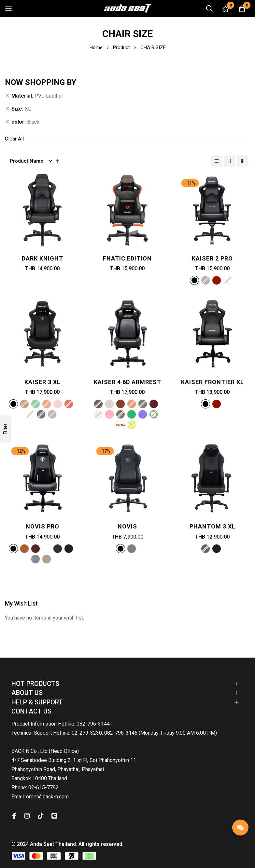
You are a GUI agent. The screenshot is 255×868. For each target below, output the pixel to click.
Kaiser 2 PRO (212, 258)
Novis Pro (42, 526)
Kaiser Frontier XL (212, 382)
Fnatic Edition (127, 258)
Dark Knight (42, 258)
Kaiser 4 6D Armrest (127, 382)
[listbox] (212, 281)
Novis (127, 526)
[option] (194, 280)
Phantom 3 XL (212, 526)
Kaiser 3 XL (42, 382)
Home (97, 47)
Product (122, 47)
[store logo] (128, 8)
